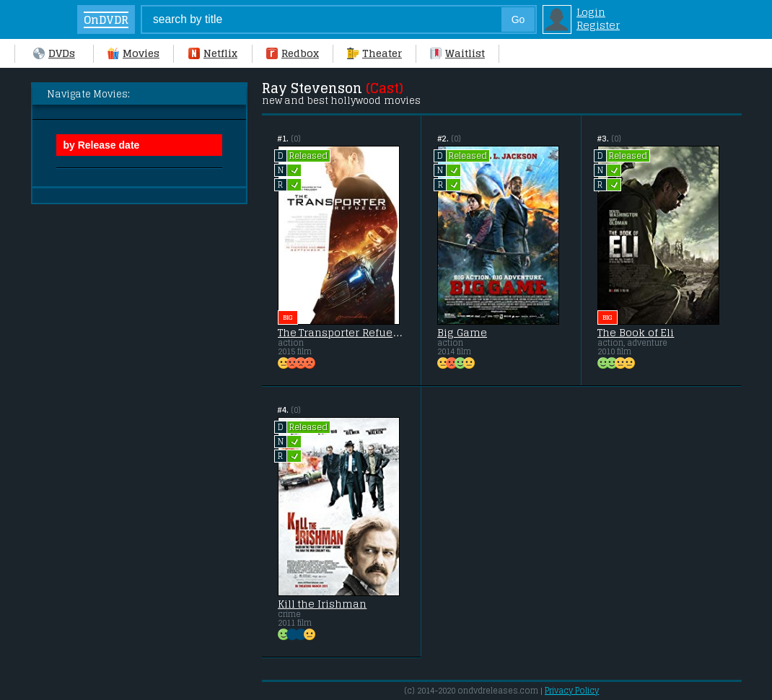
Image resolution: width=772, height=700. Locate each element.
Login (591, 12)
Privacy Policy (572, 691)
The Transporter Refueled (342, 333)
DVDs (54, 53)
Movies (133, 53)
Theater (374, 53)
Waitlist (457, 53)
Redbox (293, 53)
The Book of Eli (636, 333)
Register (598, 25)
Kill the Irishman (323, 604)
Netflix (213, 53)
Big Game (462, 333)
